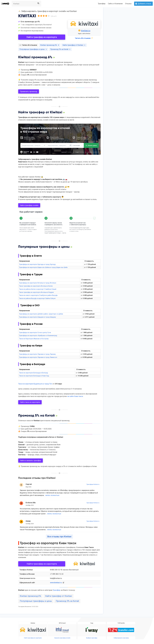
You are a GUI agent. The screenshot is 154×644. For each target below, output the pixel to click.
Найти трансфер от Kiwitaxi (58, 596)
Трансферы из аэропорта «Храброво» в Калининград (38, 336)
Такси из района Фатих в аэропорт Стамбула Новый (38, 289)
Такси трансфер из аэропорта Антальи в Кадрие (36, 292)
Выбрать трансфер (92, 638)
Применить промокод (29, 92)
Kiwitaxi (33, 623)
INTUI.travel (62, 623)
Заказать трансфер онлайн (62, 638)
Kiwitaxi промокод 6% (30, 596)
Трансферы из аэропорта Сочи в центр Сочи (35, 333)
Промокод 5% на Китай (67, 601)
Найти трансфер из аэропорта (42, 37)
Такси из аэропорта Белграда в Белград (34, 373)
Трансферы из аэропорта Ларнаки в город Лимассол (38, 357)
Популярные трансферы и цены (36, 601)
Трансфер (102, 4)
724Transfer (121, 623)
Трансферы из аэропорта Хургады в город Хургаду (37, 264)
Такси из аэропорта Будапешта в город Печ (35, 384)
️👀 (28, 45)
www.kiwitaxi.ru (56, 583)
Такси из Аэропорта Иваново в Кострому (34, 339)
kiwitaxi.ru (86, 31)
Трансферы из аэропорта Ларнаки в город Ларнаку (37, 354)
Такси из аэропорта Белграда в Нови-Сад (34, 376)
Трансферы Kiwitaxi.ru (93, 484)
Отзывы (128, 4)
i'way (92, 623)
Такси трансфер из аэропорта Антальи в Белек (36, 286)
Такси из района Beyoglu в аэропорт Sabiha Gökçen (37, 298)
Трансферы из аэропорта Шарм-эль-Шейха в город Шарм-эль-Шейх (43, 267)
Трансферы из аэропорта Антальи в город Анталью (38, 283)
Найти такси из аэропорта (30, 402)
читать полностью (52, 495)
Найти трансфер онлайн (29, 205)
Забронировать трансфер (121, 638)
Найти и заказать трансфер (31, 461)
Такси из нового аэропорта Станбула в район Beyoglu (38, 295)
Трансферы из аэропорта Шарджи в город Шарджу (37, 317)
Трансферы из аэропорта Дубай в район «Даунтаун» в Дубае (41, 314)
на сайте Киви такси (75, 396)
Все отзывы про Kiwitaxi (59, 537)
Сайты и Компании (115, 4)
